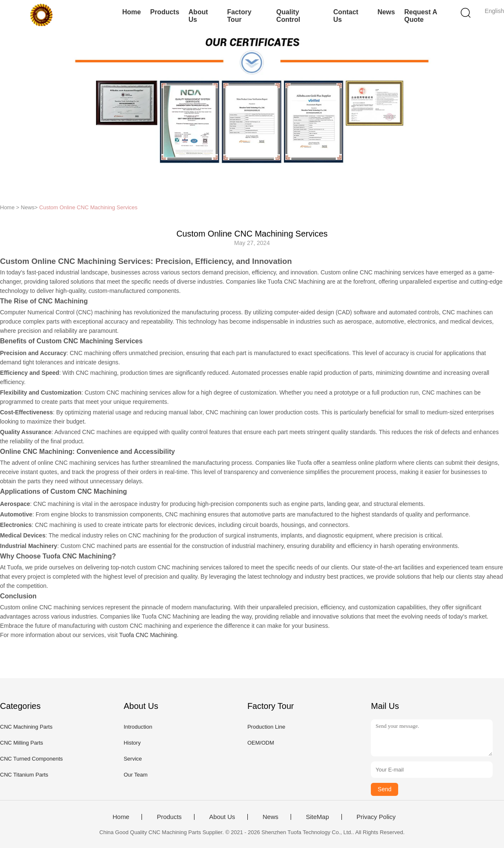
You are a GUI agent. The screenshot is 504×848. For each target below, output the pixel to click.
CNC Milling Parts (22, 743)
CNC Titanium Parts (24, 775)
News (386, 12)
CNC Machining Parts (26, 727)
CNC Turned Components (31, 759)
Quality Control (288, 16)
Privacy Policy (376, 817)
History (132, 743)
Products (164, 12)
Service (133, 759)
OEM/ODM (261, 743)
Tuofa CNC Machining (148, 635)
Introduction (138, 727)
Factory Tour (239, 16)
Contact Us (346, 16)
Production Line (266, 727)
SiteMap (317, 817)
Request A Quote (420, 16)
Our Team (135, 775)
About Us (198, 16)
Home (131, 12)
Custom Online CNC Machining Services (88, 207)
